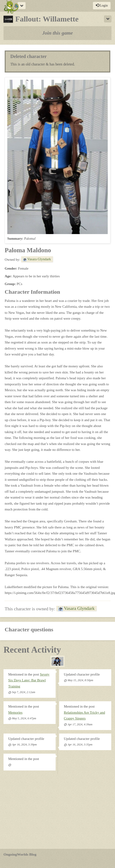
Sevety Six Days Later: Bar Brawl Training (29, 680)
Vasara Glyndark (37, 259)
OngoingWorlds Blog (20, 854)
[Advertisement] (57, 811)
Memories (15, 712)
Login (102, 5)
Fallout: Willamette (41, 19)
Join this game (58, 33)
